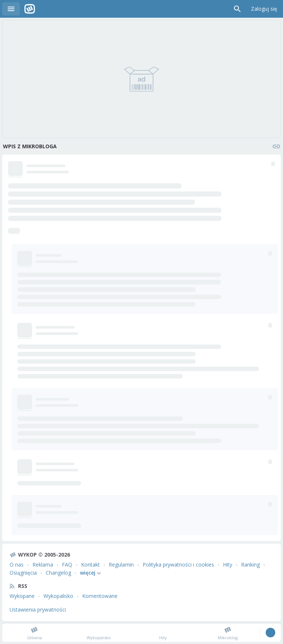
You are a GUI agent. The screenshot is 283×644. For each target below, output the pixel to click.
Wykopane (22, 596)
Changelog (58, 573)
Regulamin (121, 565)
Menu (11, 9)
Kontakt (90, 565)
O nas (17, 565)
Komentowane (100, 596)
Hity (228, 565)
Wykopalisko (58, 596)
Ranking (250, 565)
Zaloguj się (264, 9)
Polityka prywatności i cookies (178, 565)
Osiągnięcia (23, 573)
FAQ (67, 565)
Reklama (43, 565)
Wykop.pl (30, 9)
